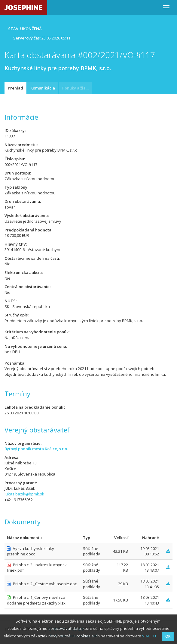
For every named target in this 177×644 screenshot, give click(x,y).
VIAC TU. (150, 636)
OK (168, 636)
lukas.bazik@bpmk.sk (24, 494)
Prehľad (15, 88)
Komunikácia (43, 88)
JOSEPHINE (24, 7)
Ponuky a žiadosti (77, 88)
